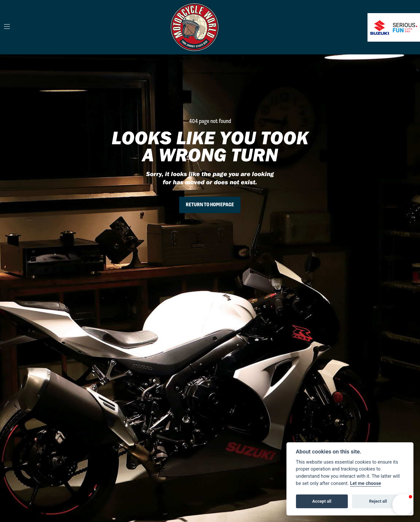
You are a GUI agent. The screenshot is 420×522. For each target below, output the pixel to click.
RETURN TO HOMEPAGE (210, 205)
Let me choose (366, 483)
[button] (403, 505)
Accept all (322, 501)
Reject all (378, 501)
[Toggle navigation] (7, 27)
